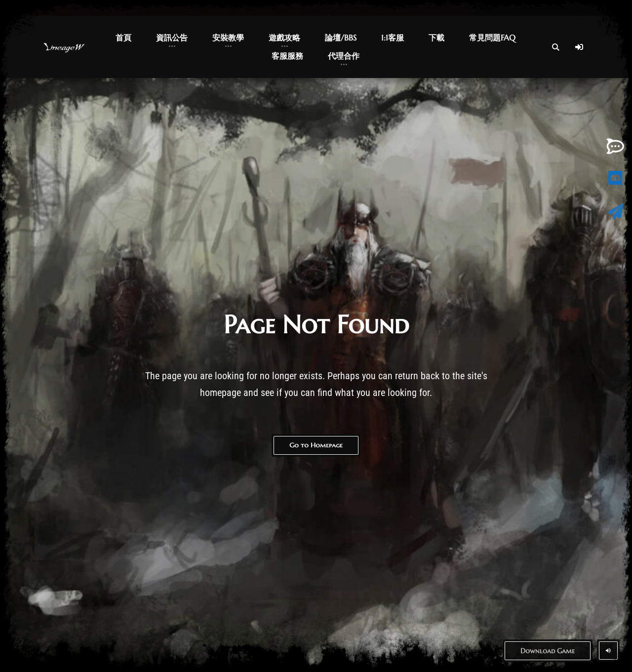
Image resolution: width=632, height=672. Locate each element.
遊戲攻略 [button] (284, 38)
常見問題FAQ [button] (492, 38)
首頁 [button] (123, 38)
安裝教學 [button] (228, 38)
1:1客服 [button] (393, 38)
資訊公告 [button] (172, 38)
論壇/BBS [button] (341, 38)
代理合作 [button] (344, 56)
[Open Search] (555, 47)
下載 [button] (436, 38)
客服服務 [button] (287, 56)
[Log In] (579, 47)
